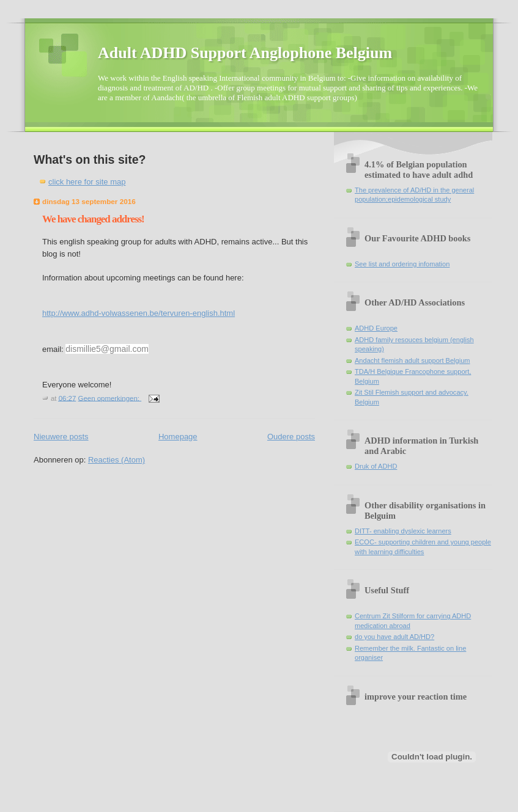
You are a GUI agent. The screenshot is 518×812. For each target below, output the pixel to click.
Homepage (178, 437)
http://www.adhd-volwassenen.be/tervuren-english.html (139, 313)
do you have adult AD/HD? (394, 637)
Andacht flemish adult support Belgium (413, 360)
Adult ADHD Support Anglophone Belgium (245, 53)
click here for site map (87, 182)
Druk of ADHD (376, 466)
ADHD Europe (376, 328)
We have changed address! (93, 219)
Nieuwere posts (61, 437)
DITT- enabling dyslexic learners (403, 531)
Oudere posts (291, 437)
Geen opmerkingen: (110, 398)
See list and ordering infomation (402, 264)
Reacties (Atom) (117, 460)
